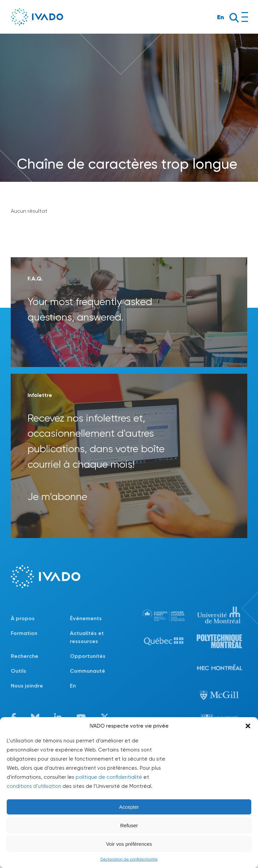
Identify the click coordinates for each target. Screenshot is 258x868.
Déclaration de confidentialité (129, 859)
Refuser (129, 825)
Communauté (88, 671)
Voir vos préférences (129, 844)
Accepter (129, 807)
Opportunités (88, 656)
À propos (23, 618)
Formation (24, 633)
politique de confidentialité (109, 777)
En (221, 17)
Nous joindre (27, 686)
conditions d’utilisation (34, 786)
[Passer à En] (99, 686)
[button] (248, 726)
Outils (18, 671)
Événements (86, 618)
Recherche (25, 656)
